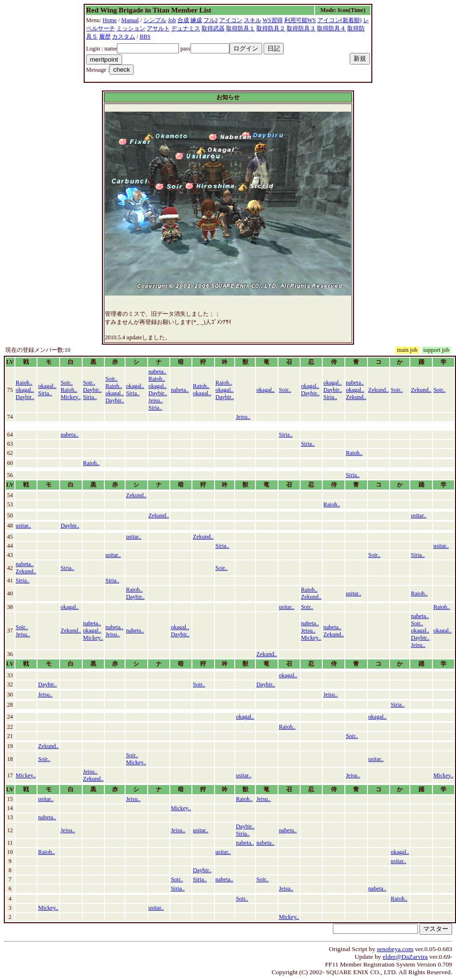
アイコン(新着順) (340, 20)
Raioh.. (24, 383)
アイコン (231, 20)
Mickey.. (71, 397)
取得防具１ (241, 28)
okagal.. (25, 390)
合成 (183, 20)
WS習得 (273, 20)
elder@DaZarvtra (405, 957)
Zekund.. (356, 397)
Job (172, 20)
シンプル (155, 20)
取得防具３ (301, 28)
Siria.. (45, 393)
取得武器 (213, 28)
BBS (145, 37)
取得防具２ (271, 28)
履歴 (105, 37)
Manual (130, 20)
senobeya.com (395, 949)
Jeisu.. (156, 400)
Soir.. (67, 383)
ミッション (131, 28)
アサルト (158, 28)
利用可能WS (300, 20)
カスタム (124, 37)
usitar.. (418, 516)
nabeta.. (158, 372)
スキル (253, 20)
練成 (196, 20)
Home (109, 20)
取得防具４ (331, 28)
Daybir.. (25, 397)
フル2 (211, 20)
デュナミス (186, 28)
